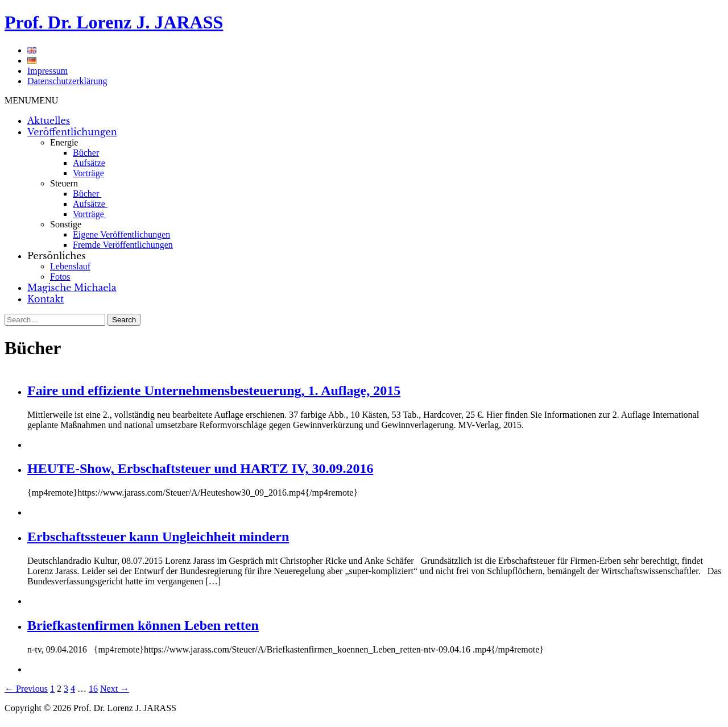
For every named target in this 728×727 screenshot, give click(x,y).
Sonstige (66, 224)
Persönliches (57, 256)
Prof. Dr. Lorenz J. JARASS (114, 22)
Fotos (60, 277)
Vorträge (88, 173)
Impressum (47, 71)
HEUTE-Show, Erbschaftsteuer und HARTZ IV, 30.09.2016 (200, 468)
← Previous (26, 689)
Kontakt (45, 299)
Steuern (64, 183)
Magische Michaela (72, 288)
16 (93, 689)
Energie (64, 142)
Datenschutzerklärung (67, 81)
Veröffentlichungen (72, 132)
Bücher (86, 153)
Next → (115, 689)
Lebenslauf (70, 266)
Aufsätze (89, 163)
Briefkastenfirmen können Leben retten (143, 625)
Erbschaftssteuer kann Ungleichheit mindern (158, 537)
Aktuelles (49, 121)
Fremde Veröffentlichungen (123, 245)
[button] (31, 100)
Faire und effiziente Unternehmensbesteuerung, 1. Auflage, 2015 (214, 390)
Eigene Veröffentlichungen (121, 234)
